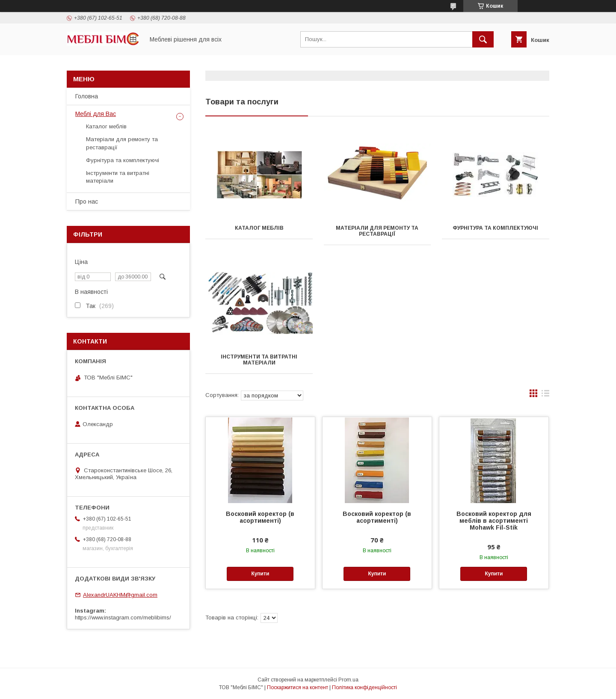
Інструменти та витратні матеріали (259, 360)
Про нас (87, 201)
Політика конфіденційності (364, 687)
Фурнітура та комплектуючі (495, 228)
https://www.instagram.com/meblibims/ (123, 618)
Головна (87, 96)
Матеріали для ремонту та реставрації (377, 231)
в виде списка (545, 395)
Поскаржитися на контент (298, 687)
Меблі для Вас (96, 114)
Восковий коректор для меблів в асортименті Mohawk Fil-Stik (494, 521)
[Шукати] (483, 39)
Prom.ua (348, 680)
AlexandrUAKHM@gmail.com (120, 595)
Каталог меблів (259, 228)
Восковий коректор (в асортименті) (260, 517)
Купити (260, 574)
